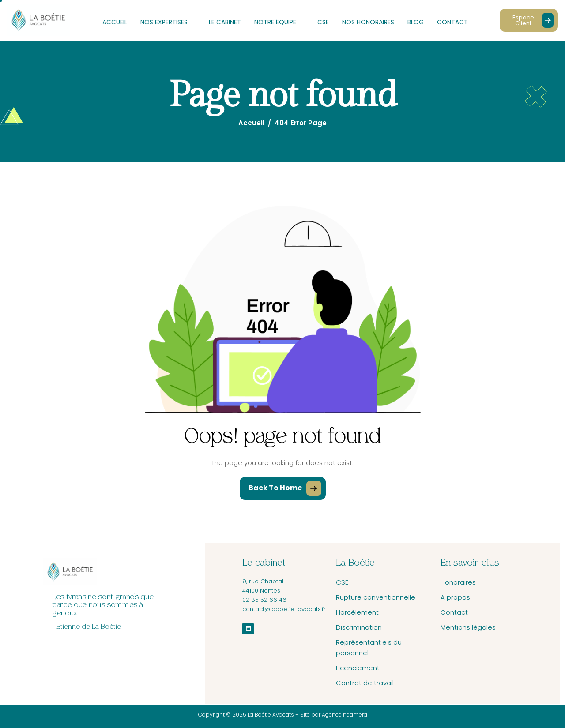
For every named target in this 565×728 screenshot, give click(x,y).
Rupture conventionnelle (376, 597)
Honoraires (458, 582)
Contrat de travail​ (365, 683)
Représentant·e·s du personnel (369, 647)
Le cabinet (225, 22)
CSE (323, 22)
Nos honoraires (368, 22)
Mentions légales (468, 627)
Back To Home (285, 488)
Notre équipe (279, 22)
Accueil (115, 22)
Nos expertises (168, 22)
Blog (416, 22)
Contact (452, 22)
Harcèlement (357, 612)
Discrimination (359, 627)
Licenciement (358, 668)
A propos (455, 597)
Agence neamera (344, 715)
